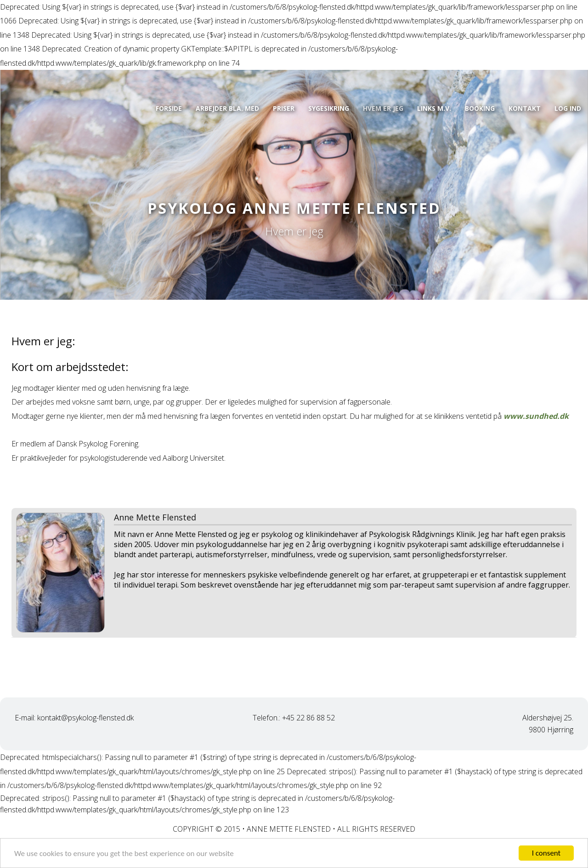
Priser (284, 108)
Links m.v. (434, 108)
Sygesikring (329, 108)
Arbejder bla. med (227, 108)
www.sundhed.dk (536, 416)
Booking (480, 108)
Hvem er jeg (383, 108)
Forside (169, 108)
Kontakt (525, 108)
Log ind (568, 108)
